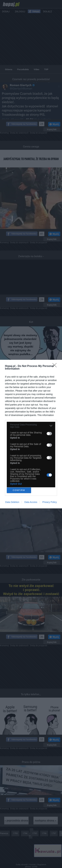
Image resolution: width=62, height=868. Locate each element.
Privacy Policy (50, 502)
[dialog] (31, 434)
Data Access (31, 502)
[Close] (56, 366)
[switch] (49, 434)
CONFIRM (19, 490)
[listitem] (31, 426)
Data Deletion (12, 502)
